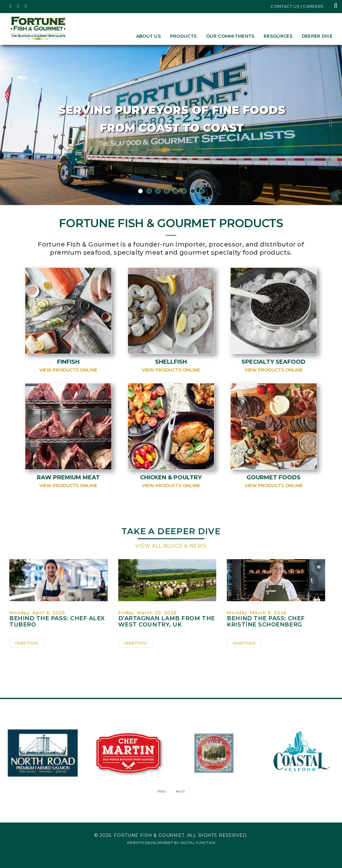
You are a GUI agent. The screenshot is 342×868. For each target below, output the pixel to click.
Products (183, 36)
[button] (26, 125)
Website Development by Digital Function (171, 843)
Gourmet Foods (274, 477)
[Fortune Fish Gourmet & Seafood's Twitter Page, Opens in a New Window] (11, 6)
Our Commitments (230, 36)
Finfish (68, 362)
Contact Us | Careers (297, 6)
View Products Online (68, 370)
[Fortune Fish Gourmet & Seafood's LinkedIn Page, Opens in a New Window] (26, 6)
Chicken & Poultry (171, 477)
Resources (278, 36)
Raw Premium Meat (68, 477)
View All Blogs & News (171, 546)
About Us (148, 36)
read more (27, 643)
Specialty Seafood (274, 362)
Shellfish (171, 362)
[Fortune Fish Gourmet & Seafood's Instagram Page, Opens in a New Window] (19, 6)
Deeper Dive (317, 36)
